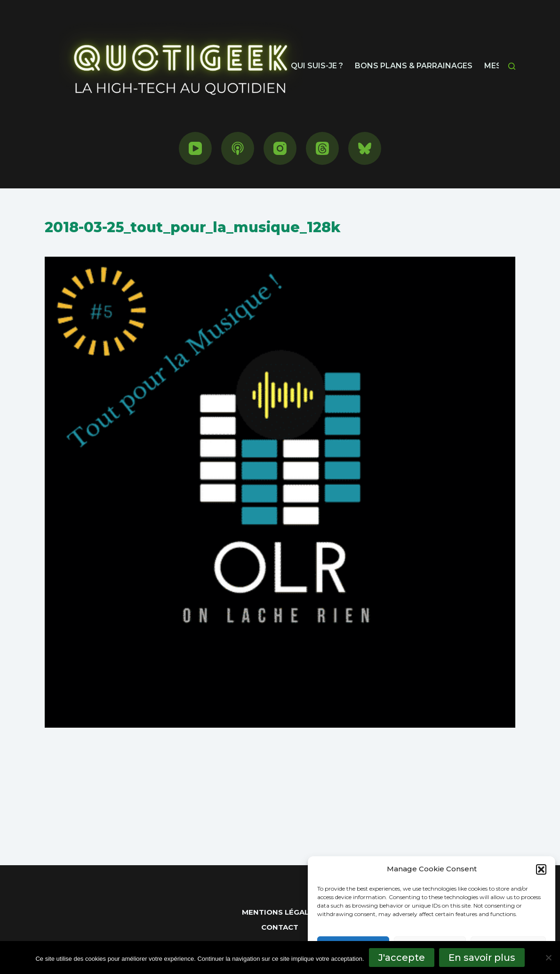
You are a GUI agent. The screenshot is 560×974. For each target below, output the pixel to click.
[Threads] (322, 148)
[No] (548, 958)
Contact (280, 927)
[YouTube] (195, 148)
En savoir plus (482, 958)
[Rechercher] (512, 66)
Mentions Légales (280, 912)
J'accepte (402, 958)
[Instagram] (280, 148)
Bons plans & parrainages (414, 66)
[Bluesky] (365, 148)
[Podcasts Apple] (238, 148)
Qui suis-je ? (317, 66)
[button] (541, 869)
